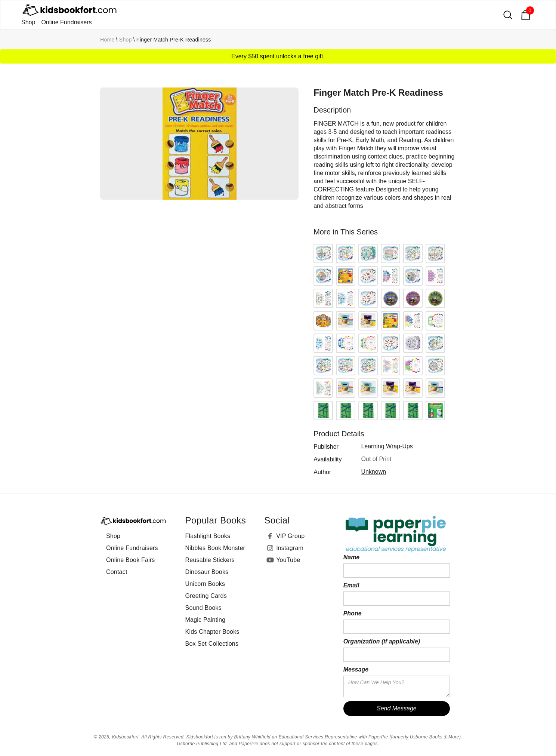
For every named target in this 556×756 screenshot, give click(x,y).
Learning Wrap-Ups (387, 446)
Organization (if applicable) (382, 641)
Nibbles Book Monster (215, 548)
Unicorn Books (205, 584)
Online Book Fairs (131, 560)
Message (356, 669)
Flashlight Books (208, 536)
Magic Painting (206, 620)
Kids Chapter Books (212, 632)
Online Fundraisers (66, 22)
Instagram (290, 548)
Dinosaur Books (207, 572)
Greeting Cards (206, 596)
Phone (353, 613)
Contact (117, 572)
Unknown (373, 472)
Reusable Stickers (210, 560)
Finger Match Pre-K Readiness (174, 40)
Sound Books (203, 608)
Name (352, 557)
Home (107, 40)
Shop (28, 22)
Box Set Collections (212, 644)
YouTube (288, 560)
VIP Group (290, 536)
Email (351, 585)
